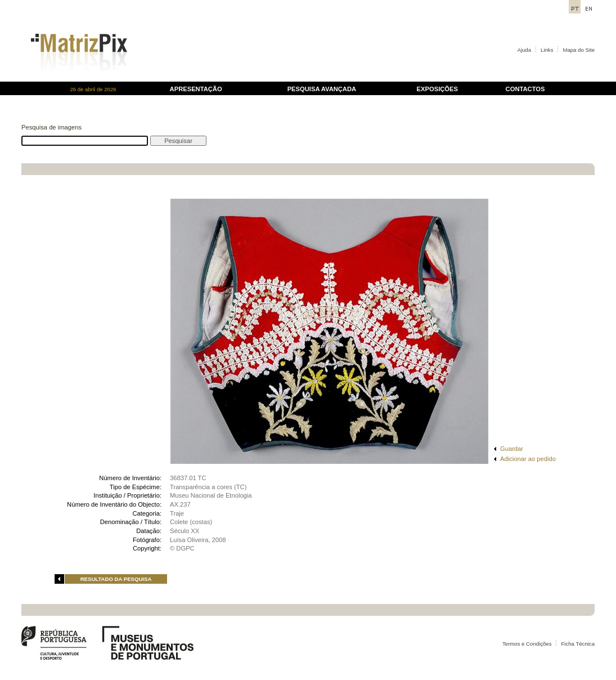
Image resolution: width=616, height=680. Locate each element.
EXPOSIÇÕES (437, 89)
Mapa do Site (579, 50)
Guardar (512, 449)
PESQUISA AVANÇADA (322, 89)
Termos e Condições (527, 644)
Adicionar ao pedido (528, 459)
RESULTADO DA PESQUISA (116, 579)
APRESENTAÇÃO (196, 89)
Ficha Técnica (578, 644)
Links (547, 50)
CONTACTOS (525, 89)
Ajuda (525, 50)
